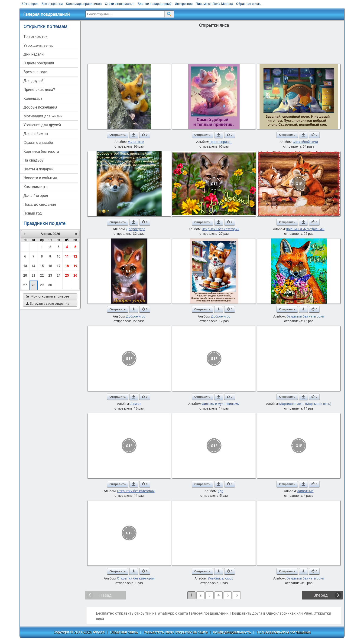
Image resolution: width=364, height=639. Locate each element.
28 (33, 285)
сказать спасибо (38, 143)
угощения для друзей (42, 125)
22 (42, 275)
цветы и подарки (38, 169)
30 (50, 285)
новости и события (40, 178)
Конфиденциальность (232, 632)
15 (42, 266)
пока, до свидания (40, 204)
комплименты (36, 187)
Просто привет (221, 142)
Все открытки (52, 4)
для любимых (36, 134)
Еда (221, 491)
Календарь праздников (84, 4)
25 (67, 275)
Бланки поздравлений (155, 4)
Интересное (184, 4)
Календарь (33, 98)
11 (67, 256)
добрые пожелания (40, 107)
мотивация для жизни (43, 116)
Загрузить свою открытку (47, 303)
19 (75, 266)
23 (50, 275)
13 (25, 266)
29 (42, 285)
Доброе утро (136, 229)
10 (58, 256)
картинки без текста (41, 151)
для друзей (33, 81)
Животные (136, 142)
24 (58, 275)
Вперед (321, 595)
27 (25, 285)
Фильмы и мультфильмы (305, 229)
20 (25, 275)
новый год (33, 213)
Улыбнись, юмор (221, 578)
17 (58, 266)
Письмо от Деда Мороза (214, 4)
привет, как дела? (39, 90)
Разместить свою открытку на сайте (175, 632)
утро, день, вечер (38, 45)
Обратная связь (248, 4)
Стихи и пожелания (120, 4)
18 (67, 266)
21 (33, 275)
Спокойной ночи (305, 142)
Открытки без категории (221, 229)
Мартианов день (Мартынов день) (305, 404)
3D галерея (30, 4)
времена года (35, 72)
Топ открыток (36, 37)
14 (33, 266)
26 (75, 275)
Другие (136, 404)
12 (75, 256)
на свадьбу (33, 160)
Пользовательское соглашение (284, 632)
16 (50, 266)
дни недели (34, 54)
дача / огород (36, 196)
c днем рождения (39, 63)
